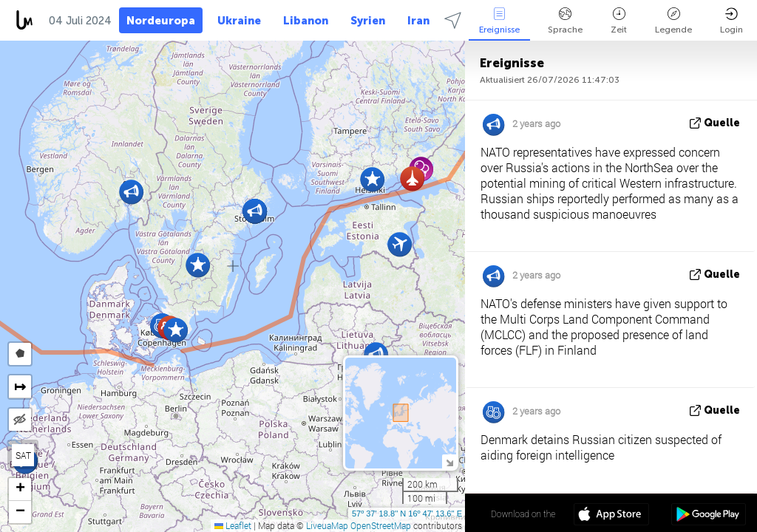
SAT (23, 455)
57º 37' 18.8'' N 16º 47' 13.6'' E (407, 514)
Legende (673, 21)
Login (731, 21)
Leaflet (233, 525)
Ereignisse (499, 21)
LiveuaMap (327, 525)
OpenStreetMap (381, 525)
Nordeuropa (161, 21)
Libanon (306, 21)
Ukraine (239, 21)
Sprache (565, 21)
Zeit (619, 21)
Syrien (368, 21)
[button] (198, 265)
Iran (418, 21)
